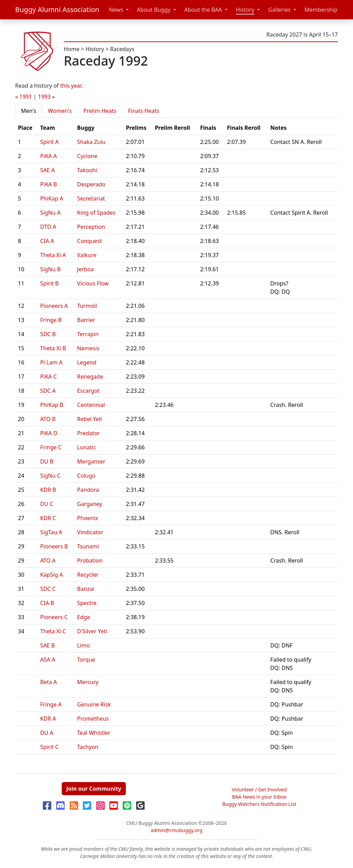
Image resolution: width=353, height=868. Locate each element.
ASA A (48, 660)
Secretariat (91, 198)
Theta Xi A (53, 255)
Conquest (90, 241)
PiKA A (49, 156)
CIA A (47, 241)
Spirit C (50, 747)
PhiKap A (52, 198)
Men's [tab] (29, 111)
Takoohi (87, 170)
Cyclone (87, 156)
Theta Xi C (53, 631)
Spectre (87, 603)
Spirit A (50, 142)
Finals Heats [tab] (144, 111)
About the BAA (203, 10)
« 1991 (24, 97)
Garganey (90, 504)
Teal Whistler (94, 733)
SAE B (48, 645)
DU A (47, 733)
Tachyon (88, 747)
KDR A (48, 719)
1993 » (46, 97)
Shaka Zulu (91, 142)
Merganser (91, 461)
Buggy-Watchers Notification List (259, 804)
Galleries (279, 10)
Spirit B (50, 283)
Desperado (91, 184)
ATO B (48, 419)
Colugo (86, 476)
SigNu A (51, 213)
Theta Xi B (53, 348)
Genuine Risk (94, 704)
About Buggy (154, 10)
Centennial (91, 405)
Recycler (88, 575)
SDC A (48, 391)
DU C (47, 504)
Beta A (49, 682)
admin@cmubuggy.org (176, 830)
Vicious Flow (93, 283)
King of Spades (96, 213)
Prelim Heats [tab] (100, 111)
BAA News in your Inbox (259, 797)
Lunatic (87, 447)
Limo (84, 645)
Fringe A (51, 704)
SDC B (48, 334)
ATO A (48, 560)
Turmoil (87, 306)
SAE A (48, 170)
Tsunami (88, 546)
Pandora (88, 490)
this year (71, 86)
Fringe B (51, 320)
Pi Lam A (52, 362)
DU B (47, 461)
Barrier (86, 320)
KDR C (48, 518)
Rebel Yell (90, 419)
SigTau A (51, 532)
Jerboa (86, 269)
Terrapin (88, 334)
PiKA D (49, 433)
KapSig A (52, 575)
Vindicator (90, 532)
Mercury (88, 682)
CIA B (47, 603)
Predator (89, 433)
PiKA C (49, 377)
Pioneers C (54, 617)
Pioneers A (54, 306)
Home (72, 49)
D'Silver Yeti (92, 631)
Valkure (87, 255)
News (116, 10)
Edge (84, 617)
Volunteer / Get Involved (259, 789)
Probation (90, 560)
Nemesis (88, 348)
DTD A (48, 227)
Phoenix (88, 518)
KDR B (48, 490)
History (245, 10)
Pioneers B (54, 546)
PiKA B (49, 184)
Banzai (86, 589)
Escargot (88, 391)
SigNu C (51, 476)
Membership (321, 10)
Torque (86, 660)
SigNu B (51, 269)
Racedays (122, 49)
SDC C (48, 589)
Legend (87, 362)
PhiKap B (52, 405)
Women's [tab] (60, 111)
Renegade (90, 377)
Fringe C (51, 447)
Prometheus (93, 719)
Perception (91, 227)
